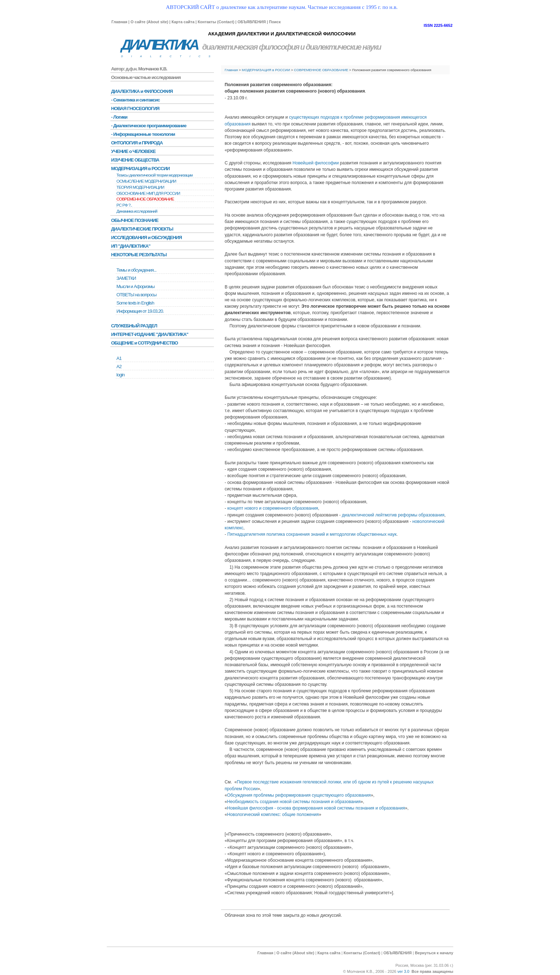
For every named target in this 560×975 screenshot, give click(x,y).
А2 (119, 367)
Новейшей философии (316, 163)
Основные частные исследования (146, 77)
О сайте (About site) (149, 22)
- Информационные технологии (143, 134)
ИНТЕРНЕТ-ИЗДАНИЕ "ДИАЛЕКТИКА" (150, 334)
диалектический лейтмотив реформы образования (393, 515)
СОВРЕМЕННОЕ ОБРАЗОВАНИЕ (321, 70)
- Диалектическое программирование (149, 126)
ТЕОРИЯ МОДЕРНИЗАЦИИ (140, 187)
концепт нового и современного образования (272, 508)
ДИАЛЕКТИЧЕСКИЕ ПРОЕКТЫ (142, 229)
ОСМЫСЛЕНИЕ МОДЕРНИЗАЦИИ (146, 181)
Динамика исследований (137, 211)
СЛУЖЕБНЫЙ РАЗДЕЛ (134, 326)
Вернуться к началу (434, 953)
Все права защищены (432, 971)
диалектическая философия (251, 47)
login (121, 375)
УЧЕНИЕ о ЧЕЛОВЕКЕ (133, 151)
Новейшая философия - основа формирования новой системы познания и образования (316, 808)
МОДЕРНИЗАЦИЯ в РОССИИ (266, 70)
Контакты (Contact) (216, 22)
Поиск (275, 22)
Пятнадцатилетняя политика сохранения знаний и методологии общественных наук (312, 534)
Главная (119, 22)
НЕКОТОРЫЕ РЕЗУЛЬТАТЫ (139, 255)
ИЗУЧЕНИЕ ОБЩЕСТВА (135, 160)
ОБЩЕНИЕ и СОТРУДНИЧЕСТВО (144, 343)
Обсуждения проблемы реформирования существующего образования (299, 795)
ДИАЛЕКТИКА (159, 45)
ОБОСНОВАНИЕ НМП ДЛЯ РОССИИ (148, 193)
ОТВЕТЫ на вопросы (136, 295)
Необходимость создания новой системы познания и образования (294, 802)
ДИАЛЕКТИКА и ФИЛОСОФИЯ (142, 91)
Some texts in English (135, 303)
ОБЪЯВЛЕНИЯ (252, 22)
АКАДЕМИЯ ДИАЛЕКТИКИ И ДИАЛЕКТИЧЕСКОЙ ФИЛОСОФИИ (282, 34)
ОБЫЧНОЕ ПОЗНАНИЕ (135, 220)
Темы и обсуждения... (136, 270)
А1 (119, 358)
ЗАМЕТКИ (126, 278)
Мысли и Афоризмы (136, 286)
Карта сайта (183, 22)
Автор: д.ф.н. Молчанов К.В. (139, 69)
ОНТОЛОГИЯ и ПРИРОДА (137, 143)
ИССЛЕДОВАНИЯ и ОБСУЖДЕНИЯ (146, 237)
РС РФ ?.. (124, 205)
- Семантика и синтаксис (135, 100)
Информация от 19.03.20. (140, 311)
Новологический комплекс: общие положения (273, 815)
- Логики (119, 117)
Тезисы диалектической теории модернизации (154, 175)
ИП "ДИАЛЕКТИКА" (131, 246)
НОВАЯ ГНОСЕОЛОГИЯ (135, 108)
